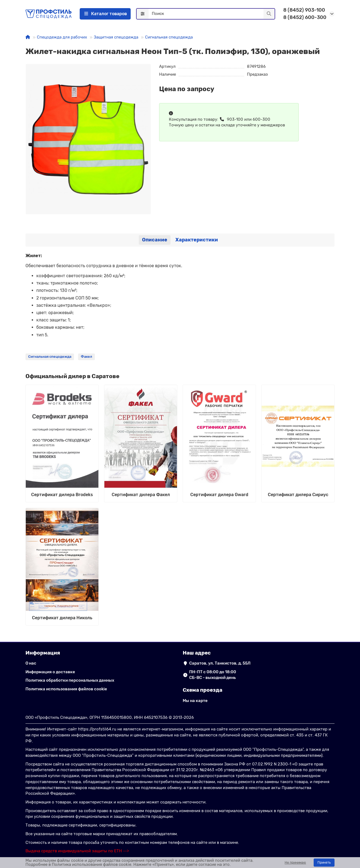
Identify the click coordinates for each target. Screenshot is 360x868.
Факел (86, 357)
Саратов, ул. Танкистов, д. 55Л (220, 663)
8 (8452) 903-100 (304, 10)
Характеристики (197, 240)
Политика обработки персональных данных (70, 680)
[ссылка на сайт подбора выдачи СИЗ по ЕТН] (77, 851)
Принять (324, 863)
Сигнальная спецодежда (169, 37)
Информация (43, 653)
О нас (31, 663)
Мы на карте (195, 701)
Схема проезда (202, 690)
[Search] (212, 14)
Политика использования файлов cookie (66, 689)
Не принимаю (295, 863)
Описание (155, 240)
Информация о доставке (50, 672)
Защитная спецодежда (116, 37)
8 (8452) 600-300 (305, 17)
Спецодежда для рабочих (62, 37)
